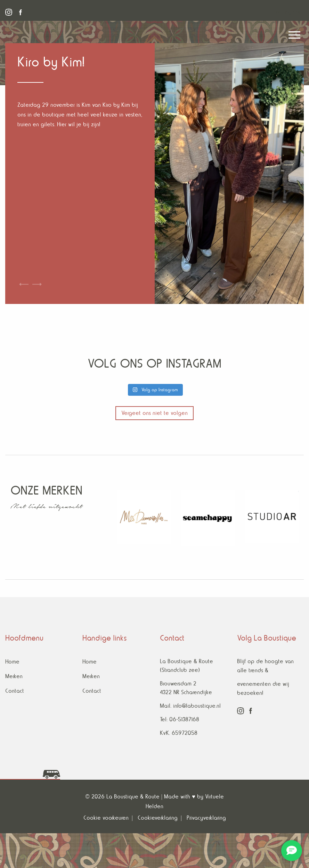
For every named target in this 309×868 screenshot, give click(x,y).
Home (12, 662)
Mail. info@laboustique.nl (190, 706)
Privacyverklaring (206, 818)
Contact (15, 691)
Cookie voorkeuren (106, 818)
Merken (14, 676)
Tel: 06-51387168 (180, 719)
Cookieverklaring (158, 818)
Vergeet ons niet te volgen (154, 413)
